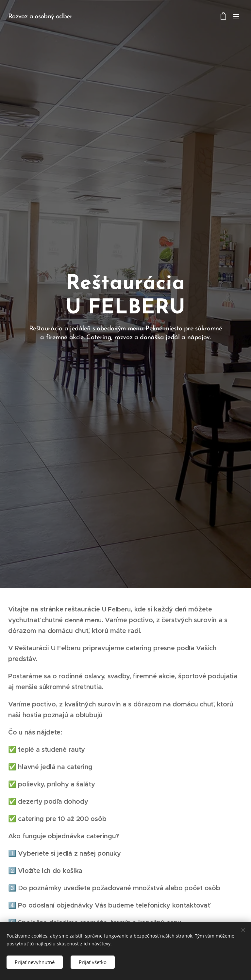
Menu (236, 17)
